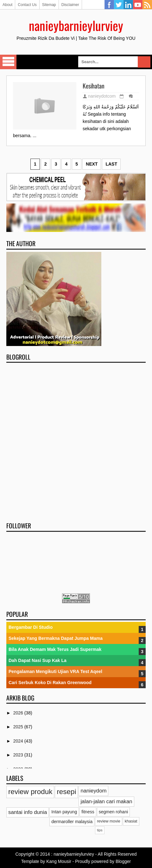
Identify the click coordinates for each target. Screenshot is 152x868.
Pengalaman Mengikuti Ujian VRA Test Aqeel (55, 671)
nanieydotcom (102, 96)
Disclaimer (70, 5)
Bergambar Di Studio (31, 627)
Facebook (109, 5)
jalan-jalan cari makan (106, 801)
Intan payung (64, 812)
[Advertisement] (76, 440)
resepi (66, 792)
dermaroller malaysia (72, 822)
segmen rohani (114, 812)
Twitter (119, 5)
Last (111, 164)
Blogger (123, 861)
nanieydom (93, 791)
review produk (30, 792)
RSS (147, 5)
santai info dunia (28, 812)
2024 (19, 741)
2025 (19, 727)
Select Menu (8, 62)
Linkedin (128, 5)
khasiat (131, 821)
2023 (19, 755)
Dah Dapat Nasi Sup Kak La (38, 660)
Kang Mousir (59, 861)
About (7, 5)
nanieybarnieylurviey (76, 25)
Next (92, 164)
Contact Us (27, 5)
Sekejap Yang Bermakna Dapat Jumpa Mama (56, 638)
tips (100, 830)
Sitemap (49, 5)
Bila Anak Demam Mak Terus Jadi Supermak (55, 649)
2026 (19, 713)
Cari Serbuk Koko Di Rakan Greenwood (50, 683)
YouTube (138, 5)
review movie (108, 821)
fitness (88, 812)
